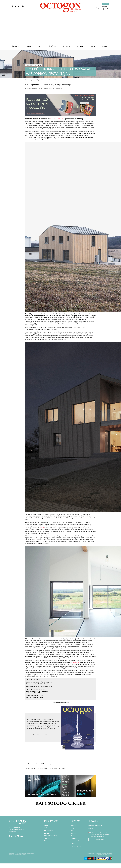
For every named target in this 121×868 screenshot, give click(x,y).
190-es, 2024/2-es (57, 119)
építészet (43, 764)
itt (36, 735)
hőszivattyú (76, 662)
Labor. (93, 46)
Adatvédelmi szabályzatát (97, 836)
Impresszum (48, 838)
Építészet (16, 46)
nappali (42, 528)
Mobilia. (106, 46)
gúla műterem (36, 764)
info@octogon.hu (14, 832)
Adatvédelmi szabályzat (51, 836)
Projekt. (80, 46)
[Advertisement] (60, 29)
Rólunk (46, 825)
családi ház (29, 764)
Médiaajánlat (105, 6)
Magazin (67, 46)
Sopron (49, 764)
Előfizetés (106, 4)
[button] (98, 8)
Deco (40, 46)
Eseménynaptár (75, 841)
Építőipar (53, 46)
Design (29, 46)
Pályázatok (74, 838)
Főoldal (27, 80)
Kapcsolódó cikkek (61, 804)
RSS (45, 841)
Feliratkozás (100, 839)
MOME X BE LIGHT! (76, 846)
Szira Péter (34, 88)
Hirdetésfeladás (48, 831)
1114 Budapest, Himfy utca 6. (17, 829)
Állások (106, 9)
